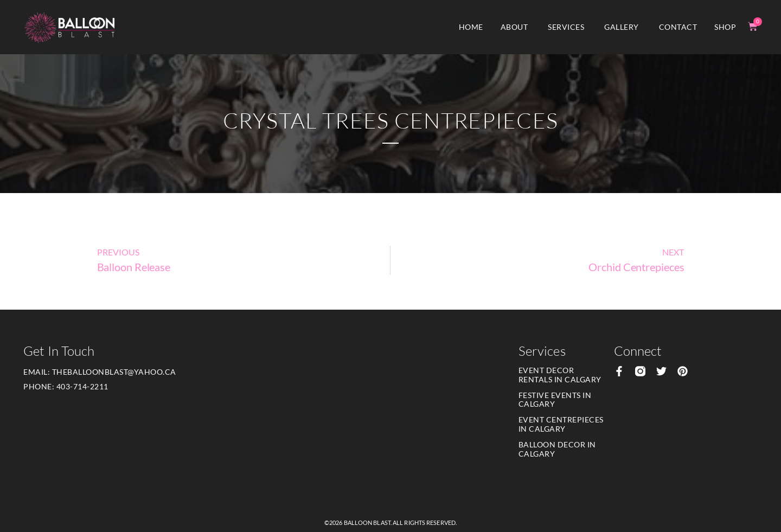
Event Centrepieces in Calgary (561, 424)
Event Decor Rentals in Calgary (560, 375)
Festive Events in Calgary (555, 400)
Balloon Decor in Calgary (557, 449)
